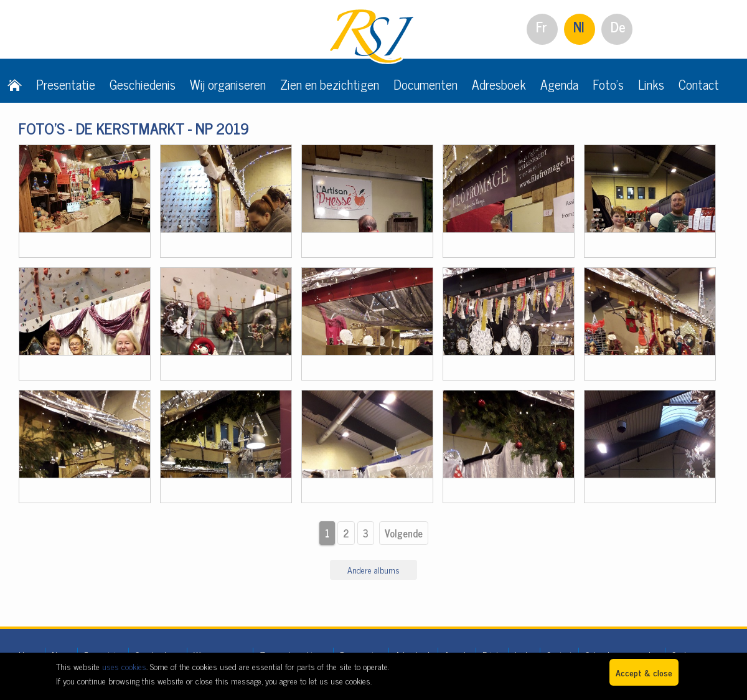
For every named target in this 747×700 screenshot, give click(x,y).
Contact (699, 84)
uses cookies (124, 666)
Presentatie (66, 84)
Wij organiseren (228, 84)
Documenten (425, 84)
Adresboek (499, 84)
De (618, 26)
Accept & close (644, 672)
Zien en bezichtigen (330, 84)
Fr (542, 26)
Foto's (608, 84)
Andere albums (374, 570)
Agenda (559, 84)
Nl (579, 26)
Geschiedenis (143, 84)
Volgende (404, 533)
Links (651, 84)
